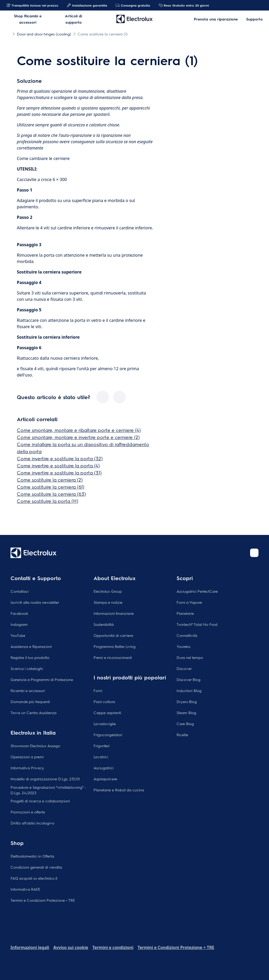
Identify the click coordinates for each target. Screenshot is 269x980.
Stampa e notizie (108, 602)
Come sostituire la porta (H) (48, 501)
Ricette (182, 735)
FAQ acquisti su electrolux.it (34, 878)
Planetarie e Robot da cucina (119, 790)
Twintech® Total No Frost (197, 624)
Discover (184, 668)
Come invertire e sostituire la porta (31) (59, 473)
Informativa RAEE (25, 889)
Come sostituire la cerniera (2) (50, 480)
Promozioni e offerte (28, 812)
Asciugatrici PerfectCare (197, 591)
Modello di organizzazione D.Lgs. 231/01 (45, 779)
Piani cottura (104, 702)
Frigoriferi (102, 746)
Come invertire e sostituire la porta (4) (58, 465)
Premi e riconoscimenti (113, 657)
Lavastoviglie (105, 724)
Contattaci (20, 591)
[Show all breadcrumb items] (8, 34)
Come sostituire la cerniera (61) (51, 487)
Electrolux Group (108, 591)
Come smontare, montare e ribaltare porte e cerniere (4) (79, 430)
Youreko (183, 646)
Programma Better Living (115, 646)
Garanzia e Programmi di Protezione (42, 679)
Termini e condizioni (113, 947)
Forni (98, 690)
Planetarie (185, 613)
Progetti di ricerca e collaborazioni (40, 801)
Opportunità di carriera (113, 635)
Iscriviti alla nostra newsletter (35, 602)
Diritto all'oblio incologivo (32, 823)
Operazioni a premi (27, 757)
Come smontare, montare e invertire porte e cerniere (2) (78, 437)
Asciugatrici (104, 768)
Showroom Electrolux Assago (35, 746)
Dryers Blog (187, 702)
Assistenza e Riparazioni (31, 646)
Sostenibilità (104, 624)
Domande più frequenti (30, 702)
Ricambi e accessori (28, 690)
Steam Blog (186, 713)
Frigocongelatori (108, 735)
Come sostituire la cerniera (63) (51, 494)
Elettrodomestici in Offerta (32, 856)
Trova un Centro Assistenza (33, 713)
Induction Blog (189, 690)
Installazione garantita (87, 5)
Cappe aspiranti (107, 713)
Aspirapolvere (105, 779)
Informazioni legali (30, 947)
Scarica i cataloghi (27, 668)
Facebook (19, 613)
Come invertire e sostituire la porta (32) (60, 458)
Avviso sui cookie (71, 947)
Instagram (19, 624)
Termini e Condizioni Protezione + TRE (43, 900)
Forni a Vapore (189, 602)
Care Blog (185, 724)
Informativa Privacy (27, 768)
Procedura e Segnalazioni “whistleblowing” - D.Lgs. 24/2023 (48, 790)
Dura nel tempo (190, 657)
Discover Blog (188, 679)
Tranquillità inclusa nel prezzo (32, 5)
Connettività (187, 635)
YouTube (18, 635)
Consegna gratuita (133, 5)
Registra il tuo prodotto (30, 657)
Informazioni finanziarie (114, 613)
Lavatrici (101, 757)
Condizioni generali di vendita (36, 867)
